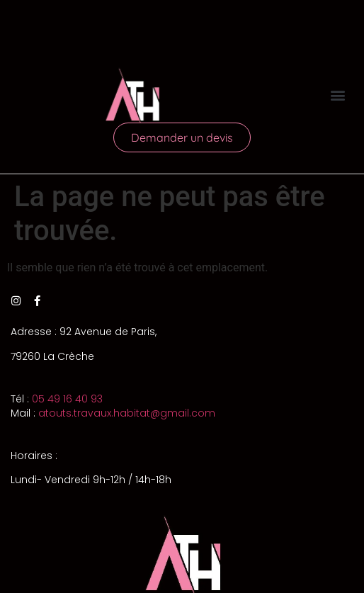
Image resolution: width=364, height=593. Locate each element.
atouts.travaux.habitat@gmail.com (127, 413)
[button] (338, 95)
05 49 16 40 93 (67, 399)
